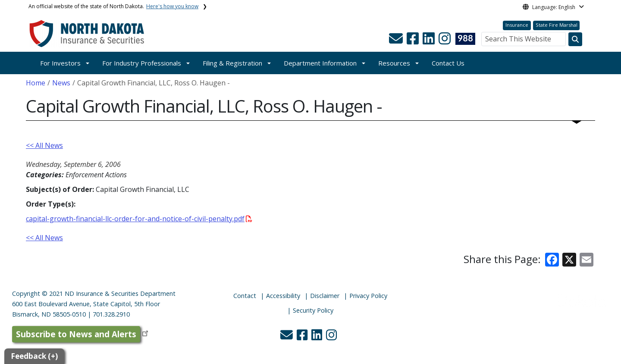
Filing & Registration (232, 63)
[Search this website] (575, 39)
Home (36, 83)
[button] (397, 41)
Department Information (320, 63)
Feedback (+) (34, 356)
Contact (245, 296)
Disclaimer (325, 296)
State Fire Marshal (557, 25)
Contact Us (448, 63)
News (61, 83)
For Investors (60, 63)
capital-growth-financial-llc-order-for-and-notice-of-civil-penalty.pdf (139, 219)
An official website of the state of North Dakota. (113, 6)
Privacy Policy (368, 296)
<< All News (44, 145)
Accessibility (283, 296)
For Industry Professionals (142, 63)
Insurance (517, 25)
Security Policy (313, 310)
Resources (394, 63)
